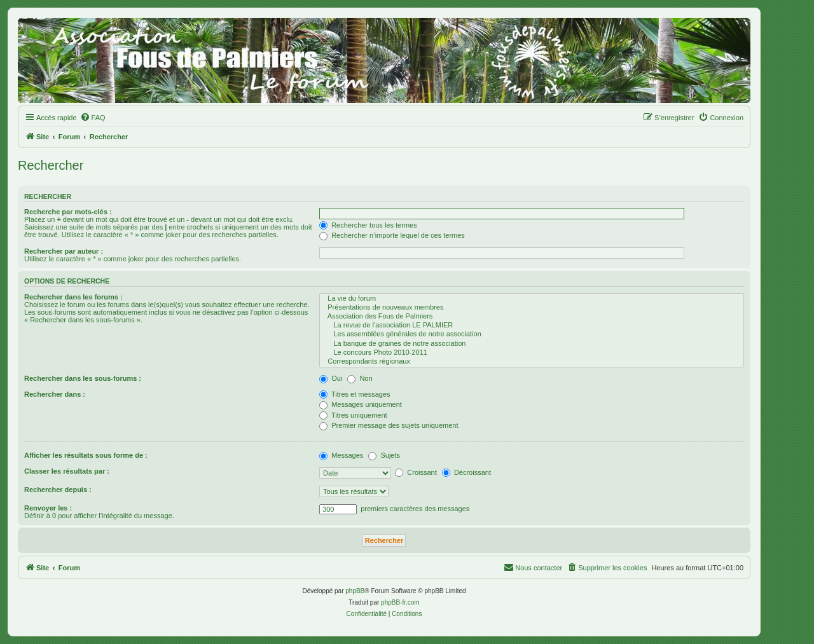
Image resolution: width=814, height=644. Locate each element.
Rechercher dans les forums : (73, 297)
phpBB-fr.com (400, 602)
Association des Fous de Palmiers (532, 317)
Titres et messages (355, 394)
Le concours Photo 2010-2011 (532, 353)
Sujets (384, 455)
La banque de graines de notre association (532, 344)
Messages (341, 455)
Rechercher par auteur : (64, 251)
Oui (331, 378)
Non (360, 378)
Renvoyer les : (48, 508)
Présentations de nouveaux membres (532, 308)
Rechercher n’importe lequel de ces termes (392, 235)
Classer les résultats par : (67, 471)
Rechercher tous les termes (368, 225)
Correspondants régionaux (532, 362)
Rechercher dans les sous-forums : (83, 378)
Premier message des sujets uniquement (389, 425)
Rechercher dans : (55, 394)
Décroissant (466, 472)
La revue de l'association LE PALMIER (532, 325)
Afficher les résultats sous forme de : (86, 455)
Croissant (416, 472)
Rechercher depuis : (58, 490)
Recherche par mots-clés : (68, 212)
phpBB (355, 591)
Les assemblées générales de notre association (532, 334)
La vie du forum (532, 299)
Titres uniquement (353, 415)
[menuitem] (93, 118)
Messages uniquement (361, 404)
